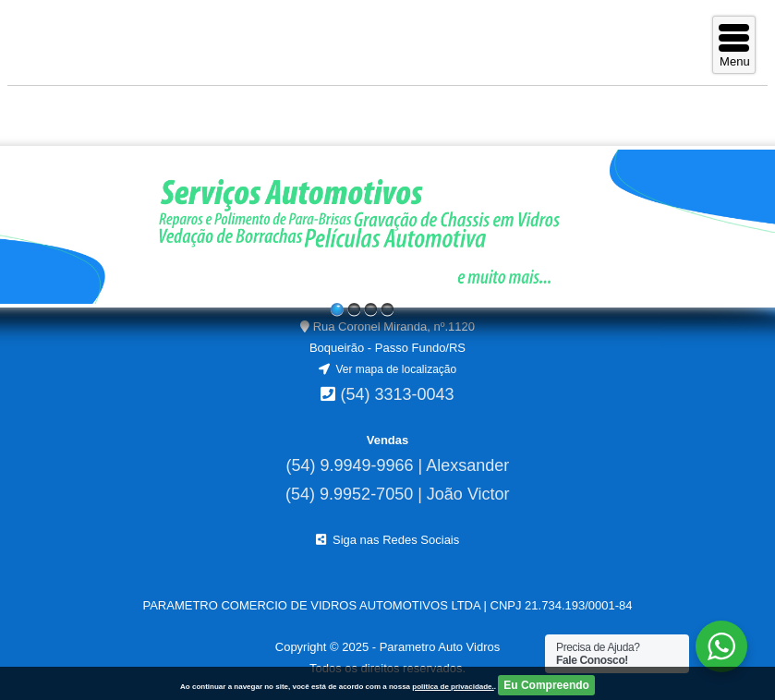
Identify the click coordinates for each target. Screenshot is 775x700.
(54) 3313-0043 (397, 394)
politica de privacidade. (453, 687)
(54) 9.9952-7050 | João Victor (398, 494)
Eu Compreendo (546, 685)
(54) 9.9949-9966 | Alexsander (397, 465)
